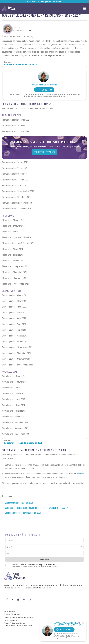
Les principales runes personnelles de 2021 (23, 513)
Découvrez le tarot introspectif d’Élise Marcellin (44, 2)
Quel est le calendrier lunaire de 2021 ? (22, 64)
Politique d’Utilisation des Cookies (14, 623)
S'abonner (44, 559)
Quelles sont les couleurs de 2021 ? (20, 503)
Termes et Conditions (27, 565)
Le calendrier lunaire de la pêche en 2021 (23, 443)
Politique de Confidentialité (46, 565)
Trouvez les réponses (44, 152)
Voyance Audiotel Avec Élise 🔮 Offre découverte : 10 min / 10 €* (68, 624)
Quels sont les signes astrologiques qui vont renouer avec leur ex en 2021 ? (36, 508)
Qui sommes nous (10, 611)
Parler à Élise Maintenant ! (44, 85)
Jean (18, 28)
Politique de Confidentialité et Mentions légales (18, 617)
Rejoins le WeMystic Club (12, 614)
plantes (80, 474)
